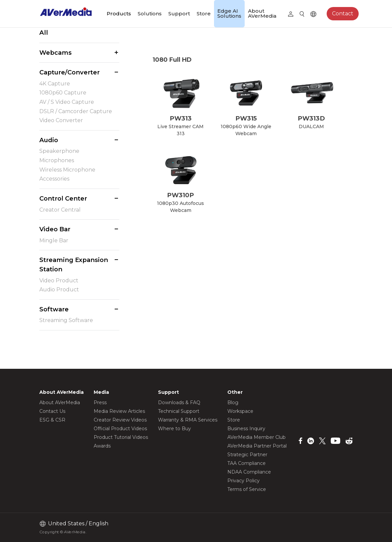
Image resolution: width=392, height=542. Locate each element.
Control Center (63, 198)
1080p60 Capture (63, 93)
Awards (102, 446)
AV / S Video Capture (67, 102)
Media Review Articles (119, 411)
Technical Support (179, 411)
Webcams (55, 53)
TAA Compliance (246, 463)
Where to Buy (174, 429)
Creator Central (60, 210)
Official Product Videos (120, 429)
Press (100, 402)
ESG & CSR (52, 420)
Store (204, 14)
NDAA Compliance (249, 472)
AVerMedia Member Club (256, 437)
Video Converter (61, 120)
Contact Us (52, 411)
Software (54, 309)
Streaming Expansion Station (74, 264)
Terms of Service (247, 489)
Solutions (150, 14)
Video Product (59, 281)
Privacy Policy (243, 481)
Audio (49, 140)
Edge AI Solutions (229, 13)
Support (179, 14)
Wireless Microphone (67, 170)
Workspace (240, 411)
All (44, 33)
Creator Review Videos (120, 420)
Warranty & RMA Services (188, 420)
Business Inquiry (246, 429)
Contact (343, 14)
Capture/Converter (69, 72)
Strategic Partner (247, 455)
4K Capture (55, 84)
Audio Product (59, 290)
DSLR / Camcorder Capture (76, 111)
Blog (233, 402)
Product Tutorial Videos (121, 437)
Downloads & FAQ (179, 402)
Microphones (57, 160)
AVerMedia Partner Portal (257, 446)
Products (119, 14)
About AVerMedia (262, 13)
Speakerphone (59, 151)
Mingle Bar (54, 240)
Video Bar (55, 229)
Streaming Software (66, 320)
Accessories (54, 179)
